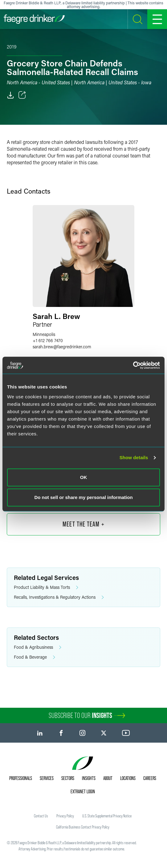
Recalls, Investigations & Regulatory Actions (59, 597)
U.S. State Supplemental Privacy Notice (107, 816)
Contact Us (41, 816)
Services (47, 778)
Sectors (68, 778)
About (108, 778)
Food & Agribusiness (38, 647)
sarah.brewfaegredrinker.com (62, 347)
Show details (134, 457)
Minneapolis (44, 334)
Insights (89, 778)
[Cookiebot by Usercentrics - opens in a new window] (133, 365)
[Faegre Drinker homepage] (34, 19)
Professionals (21, 778)
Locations (128, 778)
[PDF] (10, 95)
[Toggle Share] (22, 95)
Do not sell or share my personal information (83, 497)
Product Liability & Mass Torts (46, 587)
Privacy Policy (65, 816)
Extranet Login (83, 791)
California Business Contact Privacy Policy (83, 827)
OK (84, 477)
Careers (150, 778)
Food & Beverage (35, 657)
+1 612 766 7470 (48, 340)
